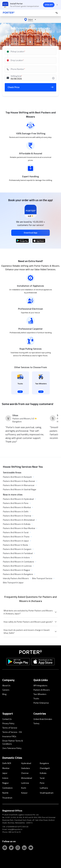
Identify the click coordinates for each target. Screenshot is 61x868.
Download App (31, 233)
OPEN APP (49, 5)
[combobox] (30, 52)
